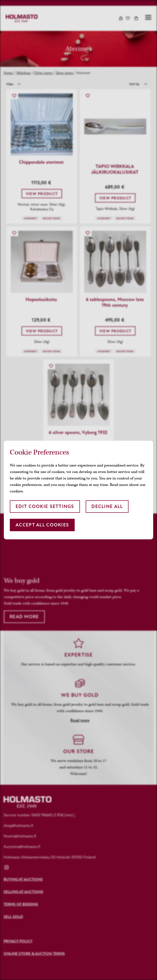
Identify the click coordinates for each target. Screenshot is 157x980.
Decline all (107, 506)
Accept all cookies (42, 525)
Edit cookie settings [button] (45, 506)
